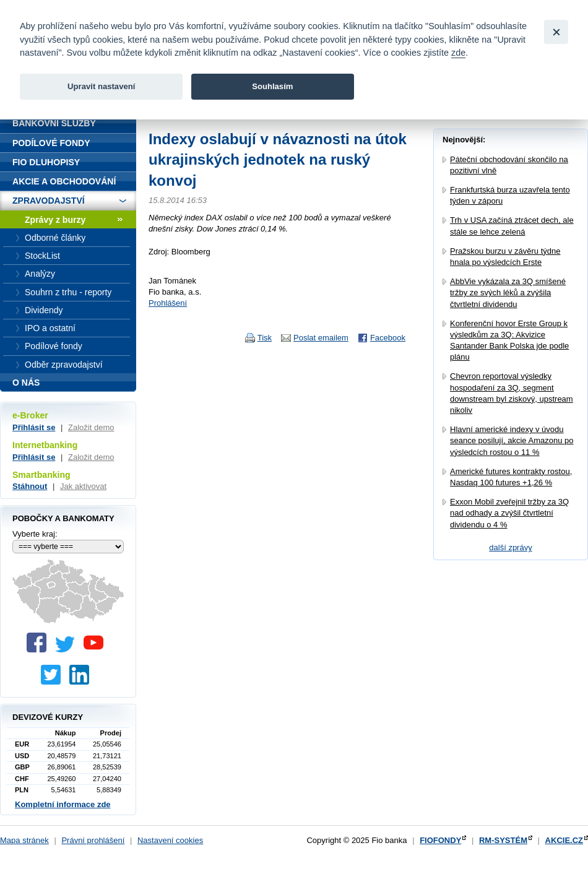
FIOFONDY (440, 840)
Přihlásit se (34, 427)
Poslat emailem (321, 338)
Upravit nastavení (101, 86)
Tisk (265, 338)
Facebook (388, 338)
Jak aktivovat (83, 486)
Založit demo (91, 427)
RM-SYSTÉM (503, 840)
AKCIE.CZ (564, 840)
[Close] (556, 32)
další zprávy (510, 547)
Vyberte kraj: (35, 534)
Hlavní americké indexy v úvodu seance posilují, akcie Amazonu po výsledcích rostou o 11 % (512, 440)
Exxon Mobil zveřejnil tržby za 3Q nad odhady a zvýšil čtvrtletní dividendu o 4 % (509, 513)
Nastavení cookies (170, 840)
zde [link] (458, 53)
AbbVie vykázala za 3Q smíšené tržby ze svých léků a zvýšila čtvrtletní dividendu (508, 292)
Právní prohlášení (93, 840)
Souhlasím (272, 86)
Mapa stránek (24, 840)
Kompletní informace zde (63, 804)
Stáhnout (30, 486)
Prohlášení (168, 303)
